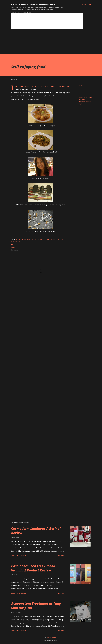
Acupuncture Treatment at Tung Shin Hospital (36, 606)
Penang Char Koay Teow (85, 102)
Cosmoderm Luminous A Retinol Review (36, 531)
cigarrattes (82, 95)
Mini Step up (82, 99)
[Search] (84, 4)
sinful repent (82, 104)
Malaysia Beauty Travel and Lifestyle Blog (33, 4)
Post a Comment (21, 556)
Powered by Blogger (51, 637)
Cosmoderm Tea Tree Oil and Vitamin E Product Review (33, 568)
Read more (61, 556)
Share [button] (81, 86)
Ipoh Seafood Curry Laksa (85, 97)
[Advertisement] (48, 43)
